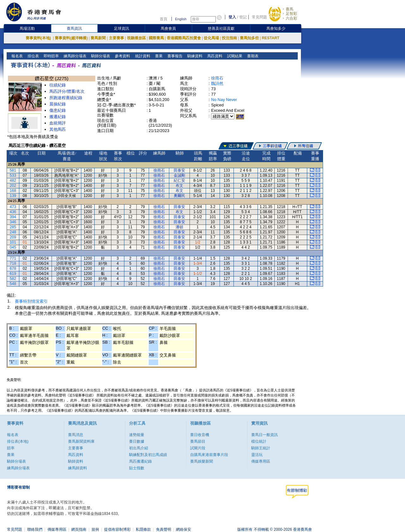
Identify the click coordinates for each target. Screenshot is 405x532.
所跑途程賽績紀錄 (66, 98)
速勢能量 (137, 435)
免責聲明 (164, 529)
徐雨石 (217, 78)
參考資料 (122, 56)
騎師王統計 (261, 448)
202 (13, 186)
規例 (95, 529)
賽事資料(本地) (39, 38)
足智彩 (291, 14)
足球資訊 (121, 28)
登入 (232, 17)
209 (13, 237)
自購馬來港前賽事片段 (209, 455)
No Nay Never (224, 100)
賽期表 (252, 56)
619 (13, 274)
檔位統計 (259, 441)
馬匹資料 (214, 56)
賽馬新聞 (98, 38)
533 (13, 175)
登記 (243, 17)
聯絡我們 (35, 529)
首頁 (164, 19)
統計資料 (142, 56)
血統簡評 (58, 123)
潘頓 (179, 227)
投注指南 (229, 38)
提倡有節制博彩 (117, 529)
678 (13, 269)
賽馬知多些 (249, 38)
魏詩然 (217, 83)
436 (13, 212)
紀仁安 (179, 180)
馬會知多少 (276, 28)
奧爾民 (179, 196)
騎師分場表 (100, 56)
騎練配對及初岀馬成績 (148, 455)
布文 (179, 186)
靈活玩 (257, 455)
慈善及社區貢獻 (221, 28)
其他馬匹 (58, 129)
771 (13, 258)
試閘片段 (198, 448)
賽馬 (290, 9)
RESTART (271, 38)
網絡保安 (184, 529)
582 (13, 279)
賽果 (158, 56)
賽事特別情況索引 (31, 301)
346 (13, 222)
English (181, 19)
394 (13, 217)
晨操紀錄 (58, 104)
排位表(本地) (18, 441)
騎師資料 (76, 461)
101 (13, 242)
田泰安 (179, 170)
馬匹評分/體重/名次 (67, 91)
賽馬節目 (198, 441)
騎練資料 (194, 56)
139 (13, 196)
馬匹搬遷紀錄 (140, 461)
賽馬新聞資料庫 (81, 441)
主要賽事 (116, 38)
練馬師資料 (78, 468)
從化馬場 (211, 38)
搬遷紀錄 (58, 117)
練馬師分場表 (75, 56)
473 (13, 207)
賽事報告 (174, 56)
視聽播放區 (136, 38)
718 (13, 263)
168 (13, 191)
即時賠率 (51, 56)
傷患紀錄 (58, 110)
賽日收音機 (200, 435)
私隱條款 (143, 529)
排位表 (33, 56)
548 (13, 284)
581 (13, 170)
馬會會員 (168, 28)
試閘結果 (234, 56)
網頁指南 (79, 529)
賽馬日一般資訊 (265, 435)
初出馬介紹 (139, 448)
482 (13, 180)
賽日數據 (137, 441)
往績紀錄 (58, 85)
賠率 (11, 448)
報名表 (17, 56)
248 (13, 232)
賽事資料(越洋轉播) (71, 38)
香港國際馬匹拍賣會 (184, 38)
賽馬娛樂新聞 (202, 461)
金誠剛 (179, 175)
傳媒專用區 (261, 461)
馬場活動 (27, 28)
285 (13, 227)
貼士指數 (137, 468)
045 (13, 247)
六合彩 (291, 18)
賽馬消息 (76, 435)
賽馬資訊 (74, 28)
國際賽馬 (156, 38)
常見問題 (259, 17)
